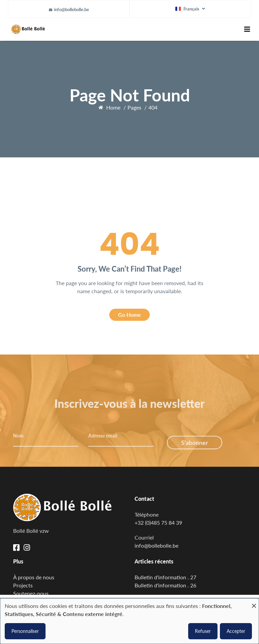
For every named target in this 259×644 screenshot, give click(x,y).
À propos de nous (34, 577)
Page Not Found (130, 95)
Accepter (236, 631)
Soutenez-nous (31, 593)
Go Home (129, 315)
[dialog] (129, 621)
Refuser (203, 631)
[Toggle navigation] (247, 29)
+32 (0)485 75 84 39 (158, 523)
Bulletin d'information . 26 (165, 585)
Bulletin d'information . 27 (165, 577)
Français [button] (188, 9)
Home (113, 107)
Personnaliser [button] (25, 631)
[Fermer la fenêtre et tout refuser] (254, 602)
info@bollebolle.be (71, 9)
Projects (23, 585)
